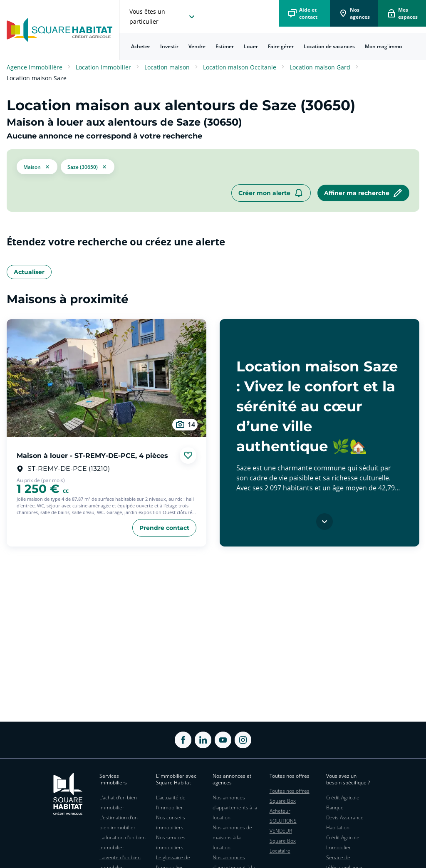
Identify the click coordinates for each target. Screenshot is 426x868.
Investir (169, 46)
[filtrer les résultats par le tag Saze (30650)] (88, 167)
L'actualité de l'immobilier (171, 802)
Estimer (225, 46)
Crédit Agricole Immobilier (343, 842)
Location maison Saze (37, 78)
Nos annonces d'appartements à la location (235, 807)
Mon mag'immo (383, 46)
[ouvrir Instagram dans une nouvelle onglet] (243, 740)
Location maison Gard (320, 67)
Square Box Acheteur (283, 806)
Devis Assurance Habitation (345, 822)
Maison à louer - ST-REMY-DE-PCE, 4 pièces (92, 455)
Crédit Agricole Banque (343, 802)
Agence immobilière (35, 67)
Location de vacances (329, 46)
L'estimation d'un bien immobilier (119, 822)
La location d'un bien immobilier (123, 842)
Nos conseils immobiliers (171, 822)
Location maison (167, 67)
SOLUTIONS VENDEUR (283, 826)
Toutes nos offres (290, 791)
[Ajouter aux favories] (188, 455)
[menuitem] (141, 47)
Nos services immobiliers (171, 842)
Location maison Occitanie (240, 67)
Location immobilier (103, 67)
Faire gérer (281, 46)
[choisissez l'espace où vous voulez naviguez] (163, 17)
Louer (251, 46)
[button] (37, 167)
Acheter (141, 46)
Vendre (197, 46)
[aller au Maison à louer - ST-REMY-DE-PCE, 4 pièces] (106, 378)
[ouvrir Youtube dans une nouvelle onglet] (223, 740)
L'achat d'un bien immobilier (118, 802)
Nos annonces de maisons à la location (232, 837)
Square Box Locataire (283, 846)
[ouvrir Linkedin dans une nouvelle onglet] (203, 740)
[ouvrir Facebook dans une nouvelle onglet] (183, 740)
